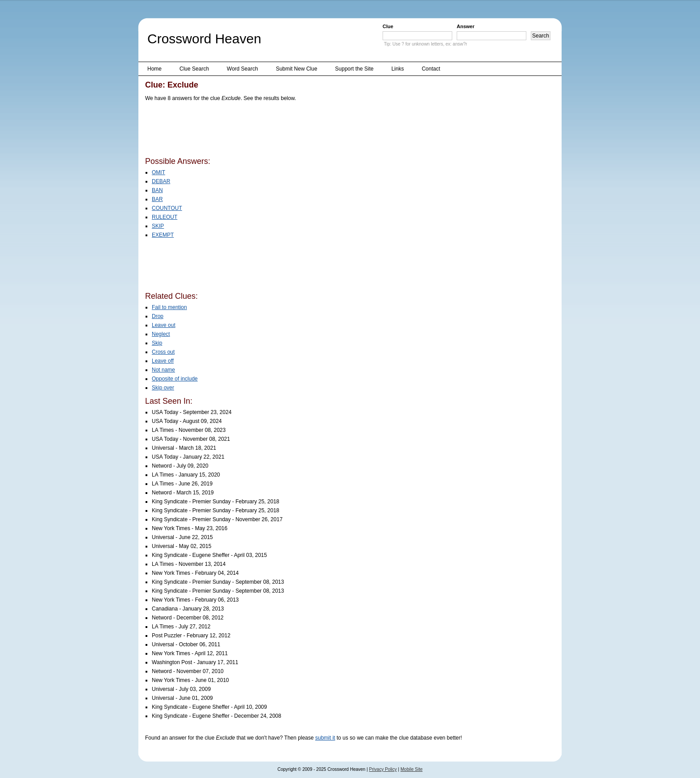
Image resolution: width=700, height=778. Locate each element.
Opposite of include (175, 379)
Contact (431, 69)
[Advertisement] (308, 131)
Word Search (242, 69)
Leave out (164, 325)
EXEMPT (163, 235)
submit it (325, 738)
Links (398, 69)
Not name (163, 370)
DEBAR (161, 181)
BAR (157, 199)
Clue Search (194, 69)
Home (154, 69)
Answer (466, 26)
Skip (157, 343)
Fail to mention (169, 307)
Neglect (161, 334)
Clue (388, 26)
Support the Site (354, 69)
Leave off (163, 361)
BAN (157, 190)
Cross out (163, 352)
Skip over (163, 388)
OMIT (158, 172)
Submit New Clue (297, 69)
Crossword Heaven (204, 39)
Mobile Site (411, 769)
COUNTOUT (167, 208)
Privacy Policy (383, 769)
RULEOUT (165, 217)
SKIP (158, 226)
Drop (158, 316)
